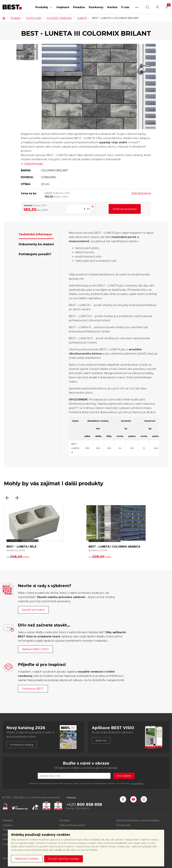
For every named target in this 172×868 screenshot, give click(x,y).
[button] (51, 9)
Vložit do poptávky (125, 209)
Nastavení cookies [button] (27, 859)
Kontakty (65, 820)
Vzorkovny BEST (33, 689)
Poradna (79, 7)
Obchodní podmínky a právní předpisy (138, 820)
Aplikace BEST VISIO (35, 649)
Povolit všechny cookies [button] (64, 859)
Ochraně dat (137, 783)
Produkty (42, 7)
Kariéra (112, 7)
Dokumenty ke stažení (72, 825)
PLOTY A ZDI (34, 18)
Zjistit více (101, 740)
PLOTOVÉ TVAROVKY (59, 18)
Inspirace (63, 7)
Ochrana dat (123, 825)
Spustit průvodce (33, 610)
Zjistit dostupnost (141, 193)
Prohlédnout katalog (22, 745)
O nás (125, 7)
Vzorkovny (96, 7)
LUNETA (82, 18)
